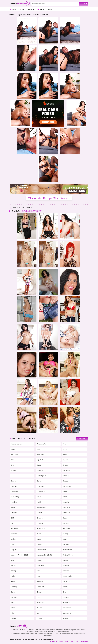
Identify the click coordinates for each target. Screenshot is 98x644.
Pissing (13, 571)
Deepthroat (67, 486)
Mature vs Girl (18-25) (44, 555)
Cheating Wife (42, 476)
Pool (39, 571)
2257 (77, 642)
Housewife (67, 529)
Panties (13, 566)
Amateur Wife (42, 444)
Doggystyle (15, 492)
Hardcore (66, 523)
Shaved (66, 587)
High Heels (14, 529)
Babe (65, 449)
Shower (40, 592)
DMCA (73, 642)
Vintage (66, 618)
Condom (14, 481)
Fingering (66, 502)
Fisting (13, 507)
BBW (65, 455)
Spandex (66, 597)
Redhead (40, 581)
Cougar (66, 481)
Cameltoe (66, 470)
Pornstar (66, 571)
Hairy (13, 523)
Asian (13, 449)
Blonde (66, 465)
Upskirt (39, 618)
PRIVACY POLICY (64, 642)
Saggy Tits (67, 581)
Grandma (40, 518)
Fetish (39, 502)
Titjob (13, 613)
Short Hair (40, 587)
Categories (31, 9)
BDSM (13, 460)
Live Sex (49, 9)
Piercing (66, 566)
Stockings (66, 603)
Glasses (40, 513)
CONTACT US (84, 642)
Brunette (40, 470)
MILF (13, 560)
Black (39, 465)
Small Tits (14, 597)
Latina (39, 539)
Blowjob (13, 470)
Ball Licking (15, 455)
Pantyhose (41, 566)
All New (21, 9)
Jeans (39, 534)
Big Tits (66, 460)
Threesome (67, 608)
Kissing (66, 534)
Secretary (14, 587)
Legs (12, 544)
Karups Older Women (32, 211)
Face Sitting (15, 497)
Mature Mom (67, 550)
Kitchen (13, 539)
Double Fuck (41, 492)
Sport (13, 603)
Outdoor (66, 560)
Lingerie (66, 544)
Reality (13, 581)
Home (13, 9)
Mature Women (68, 555)
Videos (40, 9)
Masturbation (41, 550)
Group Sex (67, 513)
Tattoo (13, 608)
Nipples (40, 560)
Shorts (13, 592)
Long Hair (14, 550)
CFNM (13, 476)
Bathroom (40, 455)
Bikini (13, 465)
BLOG (52, 642)
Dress (65, 492)
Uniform (13, 618)
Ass (38, 449)
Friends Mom (41, 507)
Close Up (66, 476)
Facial (65, 497)
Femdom (14, 502)
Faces (39, 497)
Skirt (65, 592)
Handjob (40, 523)
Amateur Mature (16, 444)
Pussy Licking (68, 576)
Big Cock (40, 460)
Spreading (40, 603)
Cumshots (40, 486)
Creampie (14, 486)
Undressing (67, 613)
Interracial (14, 534)
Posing (13, 576)
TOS (56, 642)
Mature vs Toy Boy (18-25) (20, 555)
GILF (12, 518)
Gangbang (67, 507)
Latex (65, 539)
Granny (66, 518)
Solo (39, 597)
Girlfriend (14, 513)
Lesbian (40, 544)
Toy (38, 613)
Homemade (41, 529)
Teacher (40, 608)
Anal (65, 444)
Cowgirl (40, 481)
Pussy (39, 576)
